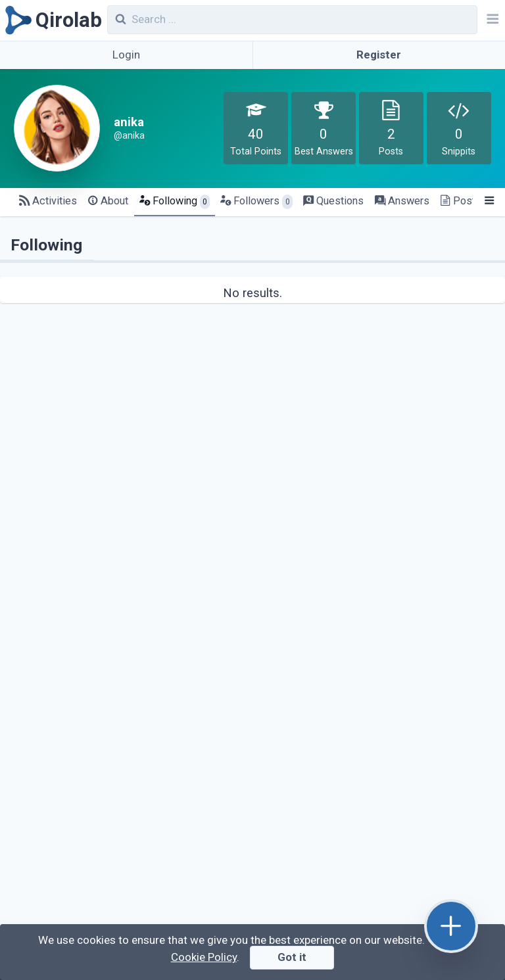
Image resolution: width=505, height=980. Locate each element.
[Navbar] (491, 20)
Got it (292, 957)
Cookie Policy (204, 957)
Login (126, 55)
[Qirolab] (51, 20)
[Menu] (489, 201)
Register (379, 55)
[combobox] (293, 20)
